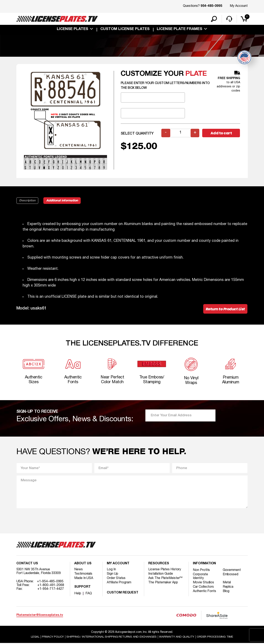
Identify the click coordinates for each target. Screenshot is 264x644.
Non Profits (201, 571)
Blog (226, 592)
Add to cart (221, 133)
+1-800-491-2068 (51, 586)
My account (118, 564)
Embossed (231, 575)
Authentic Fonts (204, 592)
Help (78, 594)
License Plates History (165, 570)
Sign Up (112, 574)
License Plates (72, 29)
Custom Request (123, 593)
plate (196, 74)
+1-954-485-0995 (50, 582)
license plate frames (179, 29)
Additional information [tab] (62, 201)
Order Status (116, 579)
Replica (228, 587)
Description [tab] (27, 201)
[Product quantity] (180, 133)
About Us (83, 564)
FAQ (89, 594)
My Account (239, 6)
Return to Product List (225, 309)
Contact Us (27, 564)
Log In (111, 570)
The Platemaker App (163, 583)
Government (232, 571)
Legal (35, 637)
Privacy (53, 637)
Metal (227, 583)
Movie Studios (203, 583)
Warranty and (177, 637)
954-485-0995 (211, 6)
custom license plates (125, 29)
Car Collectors (203, 587)
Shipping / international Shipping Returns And (112, 637)
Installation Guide (161, 574)
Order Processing (215, 637)
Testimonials (83, 574)
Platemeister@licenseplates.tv (40, 616)
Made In (84, 579)
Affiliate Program (119, 583)
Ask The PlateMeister (165, 579)
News (78, 570)
